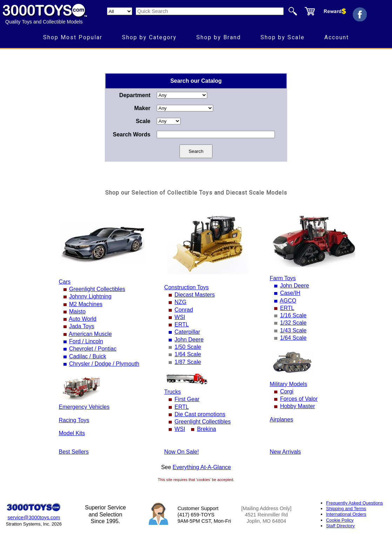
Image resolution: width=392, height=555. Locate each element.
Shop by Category (149, 37)
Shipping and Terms (346, 509)
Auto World (83, 319)
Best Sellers (74, 452)
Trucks (172, 392)
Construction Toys (186, 287)
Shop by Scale (283, 37)
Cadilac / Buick (88, 356)
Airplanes (281, 419)
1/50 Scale (188, 347)
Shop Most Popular (73, 37)
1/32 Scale (293, 323)
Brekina (207, 429)
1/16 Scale (293, 315)
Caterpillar (187, 332)
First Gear (187, 399)
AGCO (288, 301)
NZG (181, 302)
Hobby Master (298, 406)
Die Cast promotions (200, 414)
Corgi (287, 391)
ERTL (182, 324)
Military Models (288, 384)
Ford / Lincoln (86, 341)
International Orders (346, 514)
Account (337, 37)
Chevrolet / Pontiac (93, 349)
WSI (180, 317)
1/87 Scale (188, 362)
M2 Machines (86, 304)
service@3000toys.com (34, 517)
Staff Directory (340, 526)
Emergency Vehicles (84, 407)
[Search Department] (120, 11)
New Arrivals (285, 452)
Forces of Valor (299, 399)
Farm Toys (283, 278)
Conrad (184, 310)
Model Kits (72, 433)
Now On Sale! (181, 452)
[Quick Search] (210, 11)
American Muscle (90, 334)
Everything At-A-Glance (202, 467)
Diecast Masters (195, 295)
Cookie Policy (340, 520)
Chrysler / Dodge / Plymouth (104, 364)
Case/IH (290, 293)
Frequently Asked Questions (354, 503)
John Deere (189, 340)
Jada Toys (82, 326)
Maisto (77, 312)
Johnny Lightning (90, 296)
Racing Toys (74, 420)
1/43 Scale (293, 330)
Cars (65, 282)
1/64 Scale (188, 354)
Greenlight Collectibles (97, 289)
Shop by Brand (219, 37)
